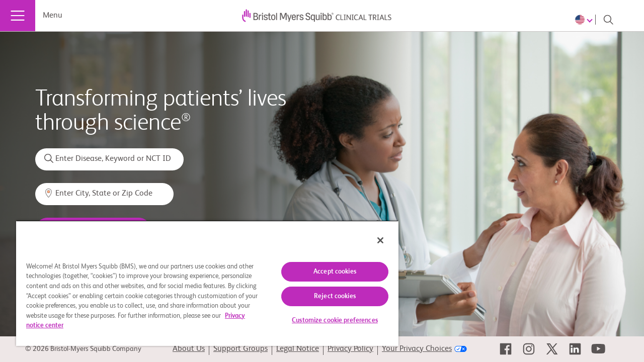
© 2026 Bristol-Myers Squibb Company (83, 349)
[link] (506, 349)
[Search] (608, 20)
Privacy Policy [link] (350, 349)
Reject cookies (327, 296)
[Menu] (18, 16)
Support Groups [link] (240, 349)
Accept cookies (327, 272)
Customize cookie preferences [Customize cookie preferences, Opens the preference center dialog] (327, 321)
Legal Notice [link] (298, 349)
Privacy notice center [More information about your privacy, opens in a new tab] (97, 326)
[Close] (371, 240)
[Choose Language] (585, 20)
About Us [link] (189, 349)
